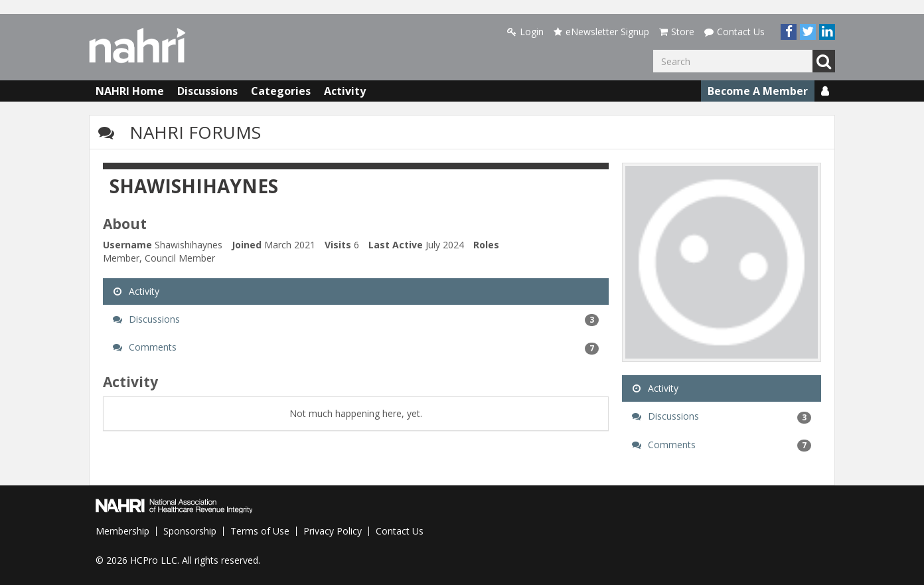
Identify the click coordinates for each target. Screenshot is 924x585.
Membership (122, 531)
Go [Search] (824, 61)
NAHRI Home (130, 91)
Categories (281, 91)
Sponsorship (190, 531)
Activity (345, 91)
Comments (356, 347)
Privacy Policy (333, 531)
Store (677, 32)
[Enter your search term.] (733, 61)
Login (525, 32)
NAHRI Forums (195, 132)
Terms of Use (260, 531)
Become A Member (758, 91)
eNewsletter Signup (601, 32)
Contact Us (734, 32)
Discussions (207, 91)
